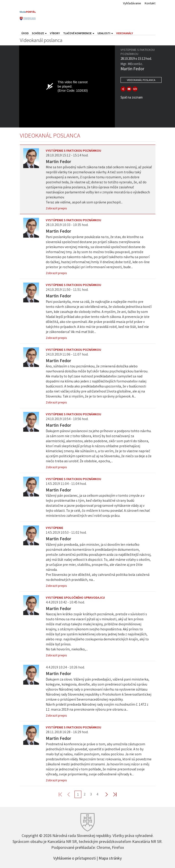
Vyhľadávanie (132, 3)
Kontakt (150, 3)
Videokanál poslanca (141, 80)
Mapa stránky (110, 858)
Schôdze (39, 33)
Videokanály (125, 33)
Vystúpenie (54, 528)
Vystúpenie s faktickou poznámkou (73, 151)
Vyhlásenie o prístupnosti (75, 858)
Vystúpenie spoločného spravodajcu (75, 598)
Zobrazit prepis (56, 208)
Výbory (55, 33)
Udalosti (105, 33)
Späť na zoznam (132, 97)
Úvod (25, 33)
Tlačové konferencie (79, 33)
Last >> (112, 794)
